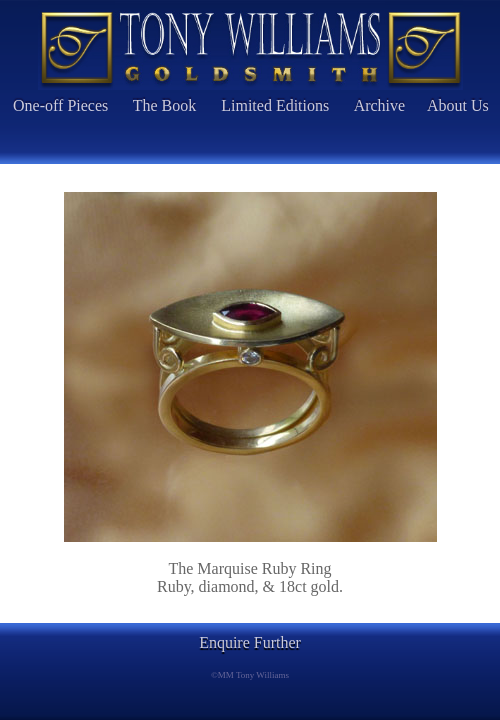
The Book (165, 105)
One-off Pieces (60, 105)
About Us (458, 105)
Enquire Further (250, 642)
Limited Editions (275, 105)
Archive (380, 105)
